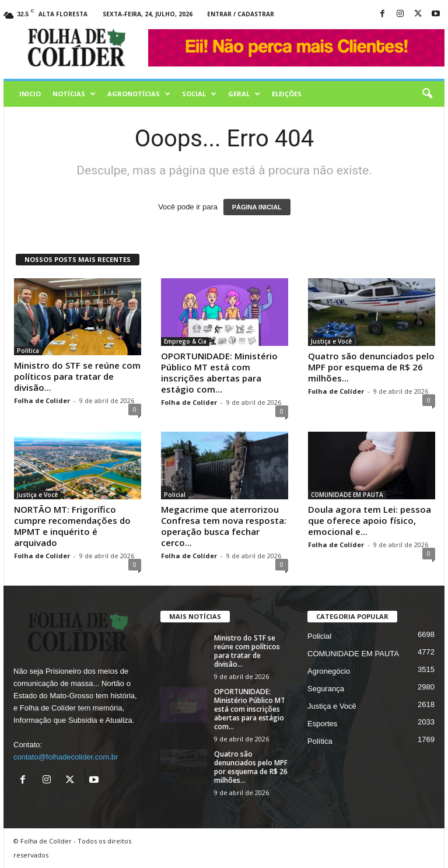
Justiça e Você (331, 341)
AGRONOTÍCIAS (139, 94)
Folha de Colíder (42, 400)
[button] (427, 94)
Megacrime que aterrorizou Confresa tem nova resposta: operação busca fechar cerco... (224, 526)
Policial (175, 495)
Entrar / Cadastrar (241, 14)
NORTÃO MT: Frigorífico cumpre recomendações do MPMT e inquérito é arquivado (72, 526)
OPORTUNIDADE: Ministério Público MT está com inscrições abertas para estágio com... (219, 372)
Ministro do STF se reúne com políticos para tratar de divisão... (77, 376)
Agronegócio (329, 671)
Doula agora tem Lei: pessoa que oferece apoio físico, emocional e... (370, 520)
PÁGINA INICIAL (257, 207)
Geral (244, 94)
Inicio (30, 94)
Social (199, 94)
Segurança (326, 689)
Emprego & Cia (185, 341)
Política (28, 351)
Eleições (287, 94)
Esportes (322, 724)
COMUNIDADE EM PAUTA (347, 495)
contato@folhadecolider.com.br (66, 757)
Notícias (74, 94)
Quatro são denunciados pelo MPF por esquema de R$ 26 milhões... (371, 367)
